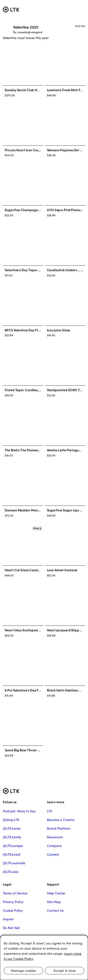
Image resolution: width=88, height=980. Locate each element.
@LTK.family (12, 837)
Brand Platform (59, 828)
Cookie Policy (13, 911)
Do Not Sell (11, 928)
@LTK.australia (14, 863)
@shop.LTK (11, 820)
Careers (53, 854)
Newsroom (55, 837)
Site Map (54, 902)
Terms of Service (15, 893)
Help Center (56, 893)
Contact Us (55, 911)
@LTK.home (12, 828)
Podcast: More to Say (19, 811)
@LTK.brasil (11, 854)
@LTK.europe (13, 846)
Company (54, 846)
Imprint (8, 919)
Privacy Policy (13, 902)
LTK (50, 811)
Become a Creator (61, 820)
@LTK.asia (11, 872)
